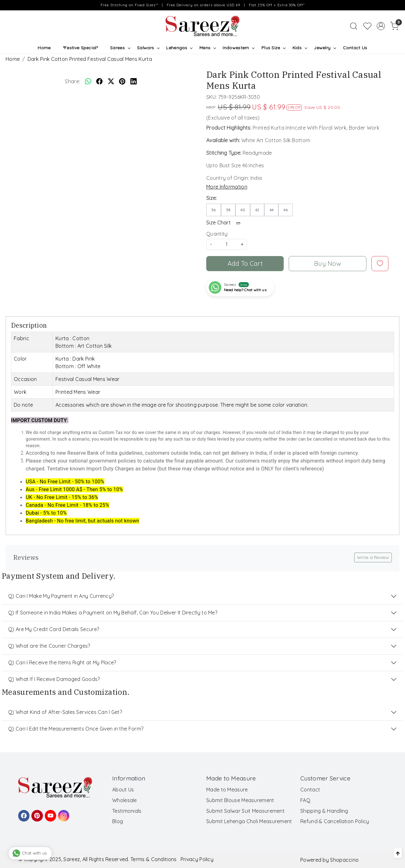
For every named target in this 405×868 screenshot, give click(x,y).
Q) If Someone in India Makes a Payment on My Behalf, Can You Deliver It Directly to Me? (113, 613)
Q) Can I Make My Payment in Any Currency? (61, 596)
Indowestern (238, 48)
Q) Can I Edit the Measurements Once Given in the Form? (76, 729)
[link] (354, 26)
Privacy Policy (197, 859)
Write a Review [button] (373, 557)
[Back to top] (398, 853)
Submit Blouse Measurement (240, 800)
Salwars (148, 48)
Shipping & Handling (324, 811)
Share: (72, 81)
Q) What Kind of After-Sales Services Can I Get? (65, 712)
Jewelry (325, 48)
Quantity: (217, 234)
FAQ (305, 800)
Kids (300, 48)
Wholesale (125, 800)
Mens (208, 48)
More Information (227, 187)
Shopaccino (344, 860)
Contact (310, 790)
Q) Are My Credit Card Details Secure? (54, 629)
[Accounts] (381, 26)
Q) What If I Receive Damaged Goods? (54, 679)
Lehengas (179, 48)
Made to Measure (227, 790)
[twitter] (111, 81)
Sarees (120, 48)
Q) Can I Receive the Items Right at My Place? (62, 662)
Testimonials (127, 811)
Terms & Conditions (153, 859)
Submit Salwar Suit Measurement (245, 811)
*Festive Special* (80, 48)
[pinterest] (122, 81)
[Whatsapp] (88, 81)
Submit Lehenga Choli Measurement (249, 821)
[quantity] (227, 244)
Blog (118, 821)
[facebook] (99, 81)
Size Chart (225, 222)
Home (44, 48)
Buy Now (328, 263)
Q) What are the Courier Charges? (49, 646)
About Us (123, 790)
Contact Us (355, 48)
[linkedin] (134, 81)
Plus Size (273, 48)
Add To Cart (245, 263)
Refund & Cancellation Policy (335, 821)
